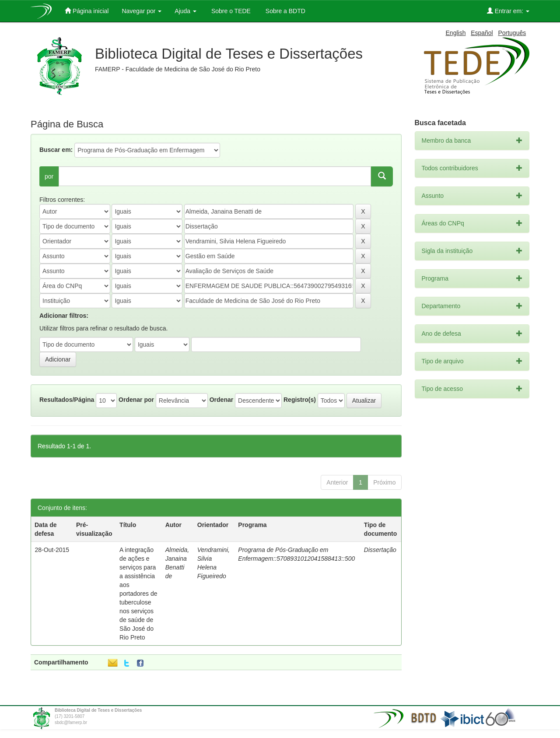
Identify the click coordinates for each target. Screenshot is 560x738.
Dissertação (380, 550)
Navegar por (142, 11)
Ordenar (221, 400)
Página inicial (87, 11)
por (49, 176)
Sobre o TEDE (230, 11)
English (456, 33)
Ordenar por (136, 400)
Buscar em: (56, 150)
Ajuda (185, 11)
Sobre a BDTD (285, 11)
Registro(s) (300, 400)
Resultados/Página (67, 400)
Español (482, 33)
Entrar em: (508, 11)
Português (512, 33)
